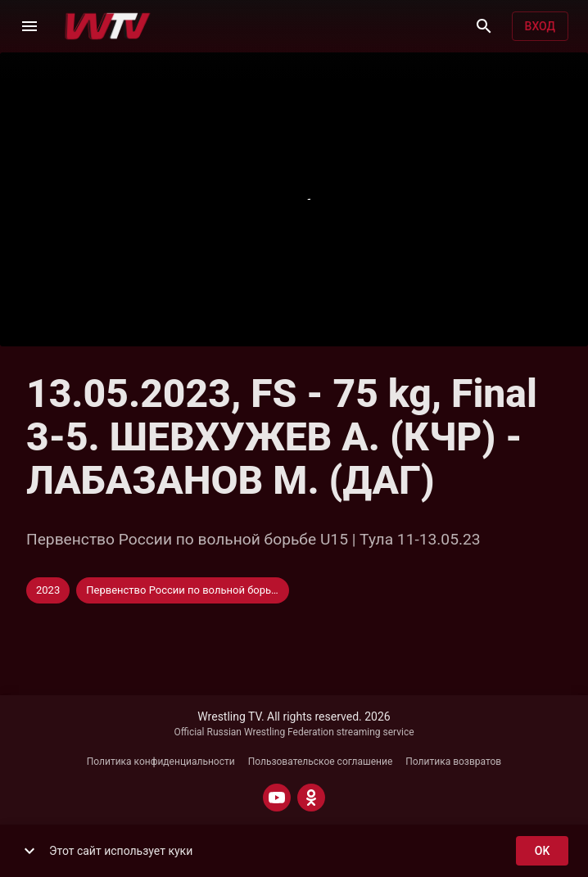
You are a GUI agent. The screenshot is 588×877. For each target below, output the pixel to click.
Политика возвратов (453, 762)
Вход (540, 27)
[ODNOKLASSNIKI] (311, 798)
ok (542, 851)
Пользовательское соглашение (321, 762)
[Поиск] (484, 26)
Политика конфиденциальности (161, 762)
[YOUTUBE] (277, 798)
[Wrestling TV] (108, 26)
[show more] (29, 851)
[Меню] (29, 26)
